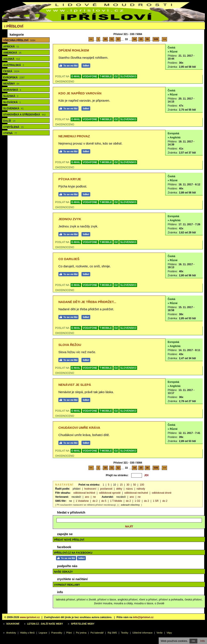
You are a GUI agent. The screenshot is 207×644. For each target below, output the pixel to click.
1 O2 (138, 501)
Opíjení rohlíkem (74, 50)
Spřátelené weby (83, 624)
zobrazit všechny (130, 505)
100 (142, 485)
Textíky (125, 633)
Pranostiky (57, 633)
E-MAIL (76, 76)
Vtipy (169, 633)
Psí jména (81, 633)
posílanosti (106, 489)
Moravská (12, 90)
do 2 (95, 501)
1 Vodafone (82, 501)
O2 (116, 76)
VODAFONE (90, 76)
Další (9, 121)
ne (94, 497)
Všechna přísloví (19, 40)
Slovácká (12, 102)
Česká (11, 71)
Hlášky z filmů (27, 633)
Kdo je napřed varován (80, 93)
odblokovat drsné (162, 493)
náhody (141, 489)
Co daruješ (69, 259)
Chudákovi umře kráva (79, 428)
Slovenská (13, 108)
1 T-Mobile (116, 501)
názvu (129, 489)
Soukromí (13, 624)
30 (105, 39)
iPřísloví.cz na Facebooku (73, 553)
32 (118, 39)
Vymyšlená (13, 127)
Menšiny (11, 84)
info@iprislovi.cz (143, 617)
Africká (11, 47)
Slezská (11, 96)
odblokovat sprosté (110, 493)
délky (119, 489)
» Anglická (174, 138)
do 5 (104, 501)
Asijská (12, 59)
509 (156, 39)
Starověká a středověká (24, 115)
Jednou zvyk (70, 219)
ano (87, 497)
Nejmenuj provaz (74, 136)
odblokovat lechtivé (84, 493)
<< (91, 39)
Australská (14, 65)
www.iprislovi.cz (30, 617)
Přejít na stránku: (117, 475)
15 (121, 485)
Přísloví (14, 26)
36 (147, 39)
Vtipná (10, 133)
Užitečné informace (142, 633)
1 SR (156, 501)
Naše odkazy (63, 572)
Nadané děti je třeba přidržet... (87, 302)
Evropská (14, 78)
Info (203, 641)
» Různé (173, 52)
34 (134, 39)
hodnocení (90, 489)
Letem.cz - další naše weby (45, 624)
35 (141, 39)
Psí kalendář (97, 633)
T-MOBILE (106, 76)
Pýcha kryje (70, 179)
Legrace (43, 633)
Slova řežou (70, 345)
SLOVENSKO (128, 76)
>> (164, 39)
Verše (160, 633)
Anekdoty (11, 633)
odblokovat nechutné (136, 493)
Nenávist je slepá (75, 385)
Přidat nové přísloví (69, 540)
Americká (12, 53)
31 (112, 39)
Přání (69, 633)
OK (193, 641)
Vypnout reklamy (67, 585)
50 (134, 485)
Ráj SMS (112, 633)
